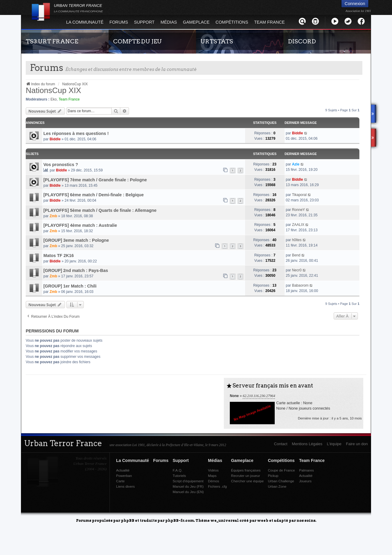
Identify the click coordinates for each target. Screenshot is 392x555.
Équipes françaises (246, 470)
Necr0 (297, 270)
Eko (54, 99)
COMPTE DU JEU (137, 41)
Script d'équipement (188, 481)
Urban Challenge (281, 481)
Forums (119, 22)
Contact (281, 444)
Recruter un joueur (246, 476)
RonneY (298, 210)
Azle (296, 164)
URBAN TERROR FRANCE (78, 8)
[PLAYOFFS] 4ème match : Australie (80, 225)
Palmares (306, 470)
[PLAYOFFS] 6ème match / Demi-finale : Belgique (94, 195)
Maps (212, 476)
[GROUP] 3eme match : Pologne (76, 240)
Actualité (123, 470)
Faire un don (357, 444)
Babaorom (300, 285)
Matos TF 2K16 (59, 256)
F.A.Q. (177, 470)
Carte (120, 481)
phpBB (128, 520)
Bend (296, 255)
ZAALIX (298, 225)
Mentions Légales (307, 444)
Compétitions (232, 22)
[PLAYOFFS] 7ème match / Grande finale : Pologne (95, 180)
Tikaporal (299, 195)
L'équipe (334, 444)
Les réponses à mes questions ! (76, 133)
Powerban (124, 476)
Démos (214, 481)
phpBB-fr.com (180, 520)
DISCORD (302, 41)
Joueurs (305, 481)
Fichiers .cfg (217, 486)
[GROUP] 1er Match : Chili (70, 286)
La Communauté (85, 22)
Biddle (55, 139)
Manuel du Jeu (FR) (188, 486)
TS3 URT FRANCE (52, 41)
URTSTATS (217, 41)
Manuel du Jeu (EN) (188, 492)
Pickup (273, 476)
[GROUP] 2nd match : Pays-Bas (76, 270)
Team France (269, 22)
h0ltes (297, 240)
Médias (169, 22)
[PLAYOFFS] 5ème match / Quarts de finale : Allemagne (100, 210)
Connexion (355, 4)
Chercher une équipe (247, 481)
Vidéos (213, 470)
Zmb (53, 216)
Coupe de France (281, 470)
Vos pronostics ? (61, 165)
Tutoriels (179, 476)
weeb (263, 520)
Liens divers (125, 486)
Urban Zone (277, 486)
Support (144, 22)
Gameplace (196, 22)
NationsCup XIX (53, 90)
